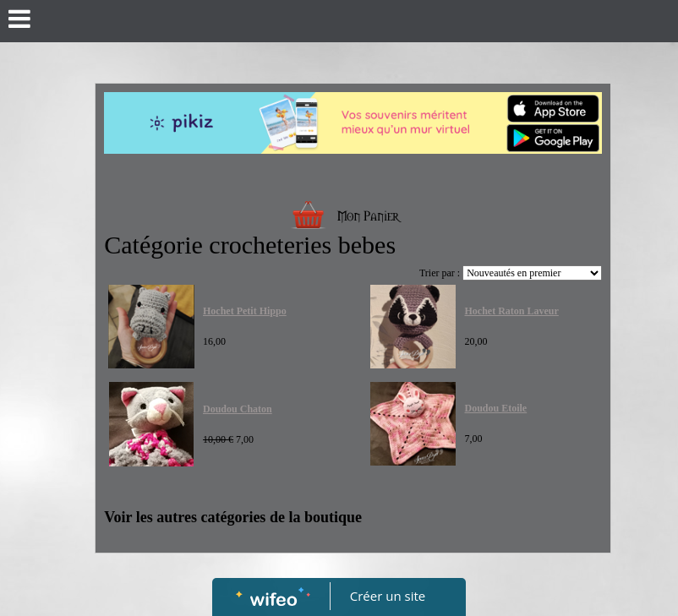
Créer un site (388, 596)
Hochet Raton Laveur (511, 311)
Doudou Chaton (238, 409)
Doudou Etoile (495, 408)
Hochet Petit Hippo (245, 311)
